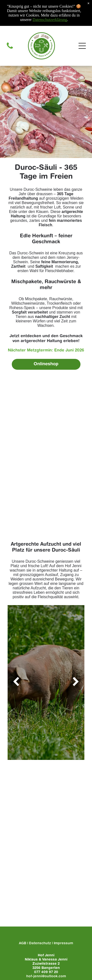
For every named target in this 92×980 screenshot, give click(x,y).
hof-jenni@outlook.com (46, 977)
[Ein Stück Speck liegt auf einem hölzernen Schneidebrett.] (46, 484)
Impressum (63, 944)
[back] (16, 683)
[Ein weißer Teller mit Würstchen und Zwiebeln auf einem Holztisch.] (46, 427)
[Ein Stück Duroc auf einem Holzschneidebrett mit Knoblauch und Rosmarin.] (46, 456)
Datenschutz (40, 944)
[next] (76, 683)
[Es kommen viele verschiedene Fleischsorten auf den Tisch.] (46, 399)
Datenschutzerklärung (50, 20)
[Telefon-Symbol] (10, 49)
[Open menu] (82, 46)
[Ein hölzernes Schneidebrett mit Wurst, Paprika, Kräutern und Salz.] (46, 513)
